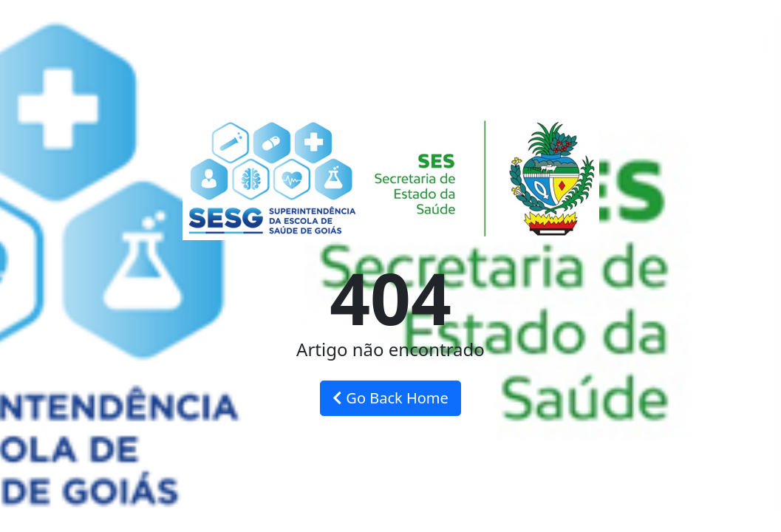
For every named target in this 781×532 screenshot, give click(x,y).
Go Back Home (390, 398)
